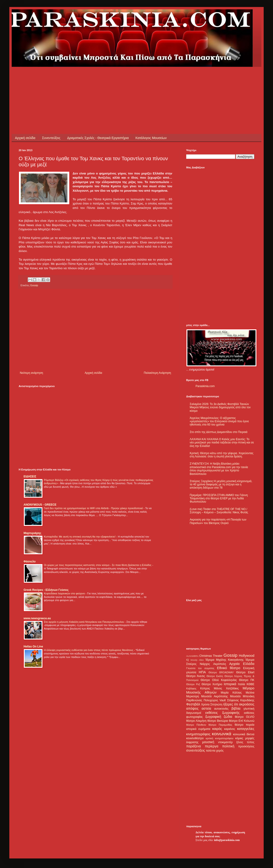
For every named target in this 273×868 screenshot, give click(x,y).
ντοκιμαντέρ (226, 742)
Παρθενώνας (194, 700)
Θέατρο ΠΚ (247, 680)
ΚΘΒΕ (250, 684)
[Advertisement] (104, 77)
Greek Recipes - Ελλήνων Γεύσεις (46, 590)
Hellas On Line (33, 647)
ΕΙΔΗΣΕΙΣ (30, 477)
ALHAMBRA (192, 656)
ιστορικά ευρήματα (198, 729)
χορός (220, 751)
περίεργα (212, 746)
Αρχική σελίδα (25, 138)
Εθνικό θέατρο (229, 668)
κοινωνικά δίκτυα (244, 734)
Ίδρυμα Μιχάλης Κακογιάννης (224, 660)
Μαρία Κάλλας (231, 693)
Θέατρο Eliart (245, 672)
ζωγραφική (213, 717)
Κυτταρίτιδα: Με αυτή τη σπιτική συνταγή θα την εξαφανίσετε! (80, 537)
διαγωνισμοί (194, 713)
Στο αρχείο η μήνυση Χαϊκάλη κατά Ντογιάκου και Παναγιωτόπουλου (84, 622)
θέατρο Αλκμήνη (196, 721)
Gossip (34, 285)
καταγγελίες (246, 729)
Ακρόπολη (220, 664)
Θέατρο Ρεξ (193, 684)
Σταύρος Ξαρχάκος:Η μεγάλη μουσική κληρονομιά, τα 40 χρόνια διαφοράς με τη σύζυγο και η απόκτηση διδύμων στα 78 (221, 485)
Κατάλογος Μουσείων (151, 138)
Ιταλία (241, 684)
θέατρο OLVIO (245, 717)
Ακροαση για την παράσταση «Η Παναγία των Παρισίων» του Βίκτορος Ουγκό (218, 521)
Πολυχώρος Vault (215, 700)
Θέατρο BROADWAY (221, 672)
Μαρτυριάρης (32, 533)
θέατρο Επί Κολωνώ (242, 721)
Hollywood (247, 656)
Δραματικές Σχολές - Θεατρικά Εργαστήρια (98, 138)
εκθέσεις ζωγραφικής (222, 713)
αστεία (206, 708)
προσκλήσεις (246, 746)
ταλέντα (211, 751)
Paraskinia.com (205, 386)
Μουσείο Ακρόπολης (214, 696)
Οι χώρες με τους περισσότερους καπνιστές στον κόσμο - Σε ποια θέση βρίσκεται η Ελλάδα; (98, 565)
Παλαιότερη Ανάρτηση (157, 373)
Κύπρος (205, 688)
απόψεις (192, 708)
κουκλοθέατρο (195, 738)
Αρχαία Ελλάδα (242, 664)
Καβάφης (191, 688)
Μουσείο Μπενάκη (242, 696)
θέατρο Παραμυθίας (220, 725)
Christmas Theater (211, 656)
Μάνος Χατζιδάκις (226, 688)
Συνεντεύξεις (51, 138)
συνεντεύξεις (196, 750)
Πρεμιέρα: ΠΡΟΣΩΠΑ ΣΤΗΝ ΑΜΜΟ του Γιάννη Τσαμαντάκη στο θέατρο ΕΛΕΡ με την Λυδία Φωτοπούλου (219, 499)
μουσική (208, 742)
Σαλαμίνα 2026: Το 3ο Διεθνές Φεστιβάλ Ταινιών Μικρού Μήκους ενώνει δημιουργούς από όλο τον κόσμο (220, 407)
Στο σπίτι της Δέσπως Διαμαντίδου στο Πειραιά (219, 432)
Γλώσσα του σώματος (200, 668)
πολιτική (228, 746)
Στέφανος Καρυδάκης (241, 700)
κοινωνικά (222, 734)
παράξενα (194, 746)
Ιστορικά (230, 684)
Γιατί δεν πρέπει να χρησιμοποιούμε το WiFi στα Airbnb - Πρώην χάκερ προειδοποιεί (94, 508)
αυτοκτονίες (221, 709)
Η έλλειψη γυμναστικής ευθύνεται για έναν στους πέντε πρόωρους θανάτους (89, 650)
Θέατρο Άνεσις (196, 676)
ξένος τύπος (245, 742)
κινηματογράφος (198, 734)
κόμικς (239, 738)
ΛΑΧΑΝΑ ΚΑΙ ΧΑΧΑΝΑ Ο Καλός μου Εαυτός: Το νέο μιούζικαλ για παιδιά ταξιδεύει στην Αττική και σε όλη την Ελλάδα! (222, 443)
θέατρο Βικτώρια (218, 721)
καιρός (217, 729)
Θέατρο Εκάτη (215, 676)
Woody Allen (197, 660)
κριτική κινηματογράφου (219, 738)
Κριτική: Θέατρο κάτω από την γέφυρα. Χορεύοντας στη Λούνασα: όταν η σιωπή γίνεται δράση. (222, 455)
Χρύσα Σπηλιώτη (212, 705)
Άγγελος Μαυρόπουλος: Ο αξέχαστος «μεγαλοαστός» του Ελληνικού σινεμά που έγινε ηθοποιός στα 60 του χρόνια (219, 421)
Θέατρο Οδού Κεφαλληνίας (219, 680)
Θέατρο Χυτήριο (212, 684)
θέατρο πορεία (245, 725)
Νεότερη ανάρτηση (31, 373)
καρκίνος (230, 729)
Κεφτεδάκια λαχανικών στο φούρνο (65, 593)
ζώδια (228, 717)
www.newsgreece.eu (37, 618)
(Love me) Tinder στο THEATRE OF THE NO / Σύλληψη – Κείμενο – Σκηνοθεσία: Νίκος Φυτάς (219, 511)
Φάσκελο (30, 562)
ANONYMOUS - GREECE (40, 505)
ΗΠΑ (202, 672)
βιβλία (236, 708)
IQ (187, 660)
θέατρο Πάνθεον (196, 725)
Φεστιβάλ (193, 704)
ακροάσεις (247, 704)
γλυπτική (249, 709)
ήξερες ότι (231, 704)
